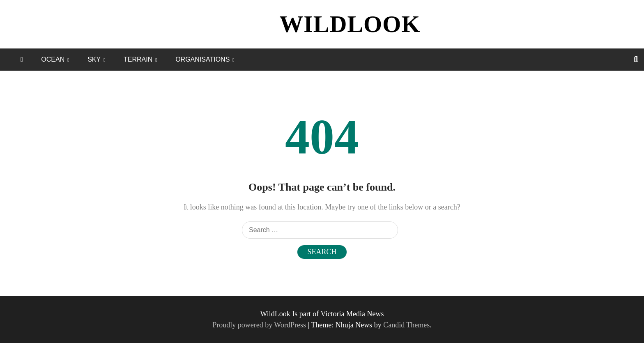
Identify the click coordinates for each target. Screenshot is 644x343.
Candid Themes (406, 325)
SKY (94, 59)
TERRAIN (138, 59)
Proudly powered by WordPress (260, 325)
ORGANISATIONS (202, 59)
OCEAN (53, 59)
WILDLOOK (350, 24)
